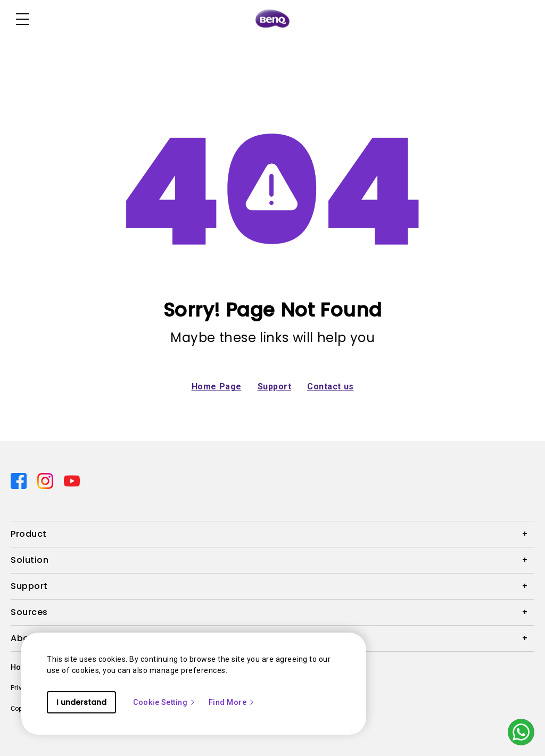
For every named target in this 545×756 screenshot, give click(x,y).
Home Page (217, 387)
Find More (232, 702)
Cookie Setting (164, 702)
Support (275, 387)
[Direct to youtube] (72, 480)
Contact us (331, 387)
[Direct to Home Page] (272, 19)
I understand (81, 702)
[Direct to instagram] (46, 480)
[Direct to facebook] (20, 480)
